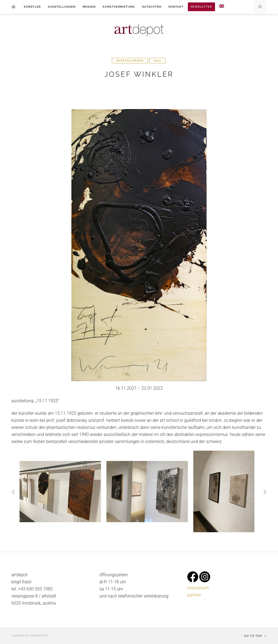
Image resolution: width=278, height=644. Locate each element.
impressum (198, 588)
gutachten (152, 7)
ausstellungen (62, 7)
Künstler (32, 7)
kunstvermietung (119, 7)
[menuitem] (222, 7)
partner (194, 595)
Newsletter (201, 7)
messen (89, 7)
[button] (16, 491)
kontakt (176, 7)
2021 (157, 61)
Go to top (255, 636)
